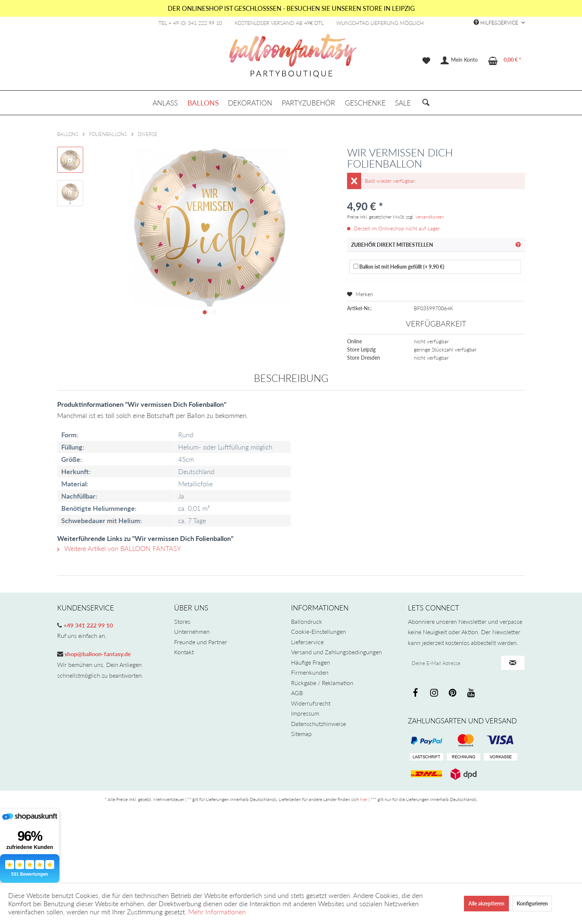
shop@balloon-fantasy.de (97, 654)
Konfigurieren (532, 903)
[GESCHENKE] (365, 103)
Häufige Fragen (310, 662)
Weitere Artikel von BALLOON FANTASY (119, 548)
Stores (182, 621)
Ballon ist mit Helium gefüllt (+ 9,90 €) (399, 267)
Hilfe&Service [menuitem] (497, 22)
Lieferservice (307, 642)
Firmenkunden (310, 672)
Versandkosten (430, 217)
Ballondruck (307, 621)
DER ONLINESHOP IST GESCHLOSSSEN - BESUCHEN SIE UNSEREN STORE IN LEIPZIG (291, 8)
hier (364, 799)
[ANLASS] (165, 103)
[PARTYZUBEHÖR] (308, 103)
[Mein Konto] (460, 61)
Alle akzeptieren (486, 903)
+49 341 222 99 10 (87, 625)
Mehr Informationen (217, 912)
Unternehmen (192, 631)
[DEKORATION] (250, 103)
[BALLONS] (203, 103)
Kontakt (184, 652)
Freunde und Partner (201, 642)
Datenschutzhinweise (318, 724)
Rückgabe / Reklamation (322, 683)
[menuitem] (426, 61)
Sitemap (301, 734)
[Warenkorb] (505, 61)
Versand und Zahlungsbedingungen (336, 652)
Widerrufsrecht (311, 703)
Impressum (305, 713)
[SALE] (403, 103)
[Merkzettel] (426, 61)
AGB (297, 693)
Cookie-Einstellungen (318, 631)
